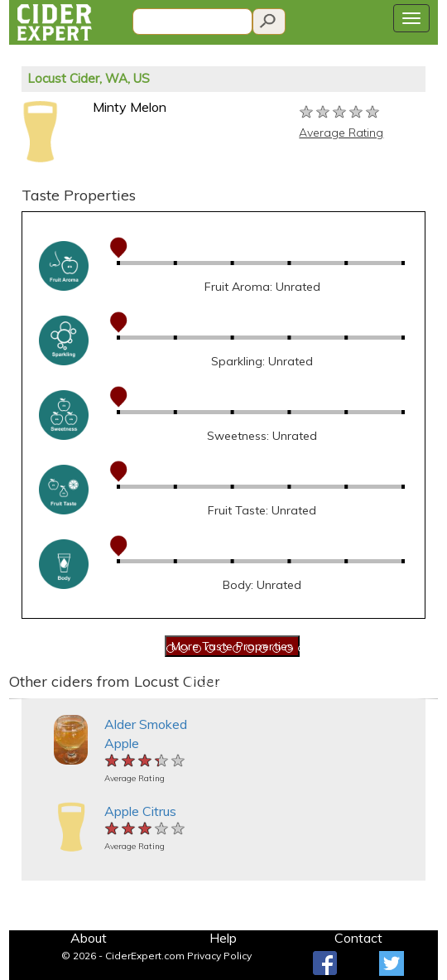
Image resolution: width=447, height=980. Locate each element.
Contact (358, 938)
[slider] (340, 113)
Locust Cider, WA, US (89, 78)
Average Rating (341, 133)
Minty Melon (130, 107)
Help (223, 938)
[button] (20, 699)
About (89, 938)
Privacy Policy (219, 956)
